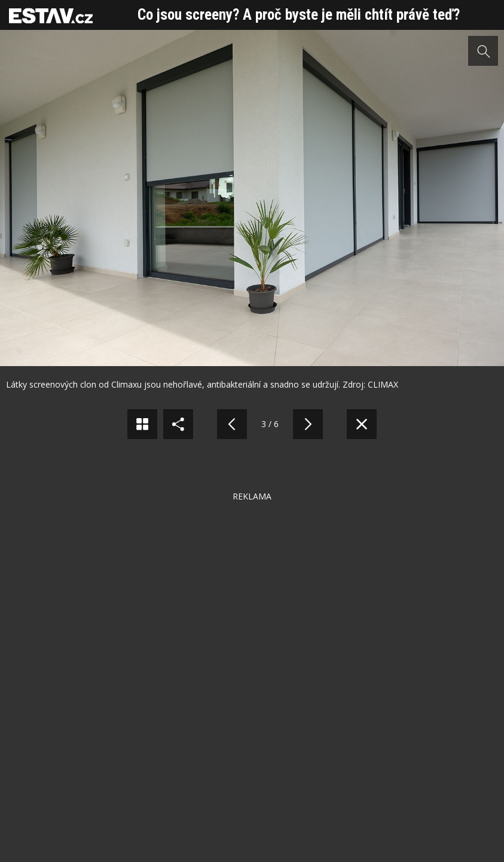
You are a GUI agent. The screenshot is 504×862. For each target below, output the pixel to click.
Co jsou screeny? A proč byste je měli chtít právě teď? (299, 15)
